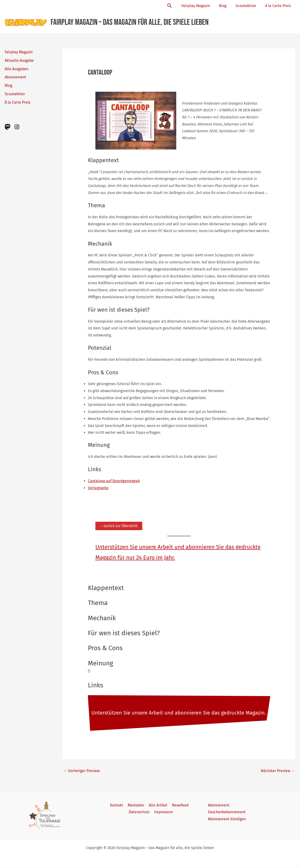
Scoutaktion (248, 6)
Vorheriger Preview (82, 771)
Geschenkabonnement (227, 812)
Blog (227, 6)
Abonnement (16, 77)
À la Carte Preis (279, 6)
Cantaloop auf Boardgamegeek (114, 481)
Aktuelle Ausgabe (19, 60)
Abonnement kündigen (227, 819)
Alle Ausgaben (17, 69)
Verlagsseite (98, 488)
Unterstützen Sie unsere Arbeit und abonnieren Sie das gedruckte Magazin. (179, 713)
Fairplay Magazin (201, 6)
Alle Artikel (157, 805)
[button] (176, 6)
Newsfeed (179, 805)
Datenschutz (140, 812)
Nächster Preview (278, 771)
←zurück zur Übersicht (119, 526)
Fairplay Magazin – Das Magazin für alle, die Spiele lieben (130, 22)
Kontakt (117, 805)
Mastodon (136, 805)
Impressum (163, 812)
